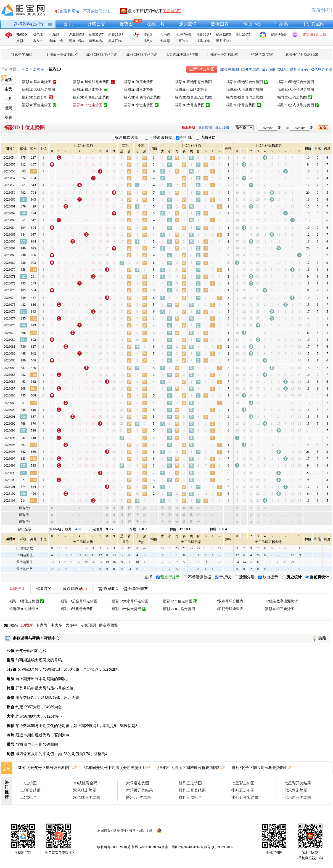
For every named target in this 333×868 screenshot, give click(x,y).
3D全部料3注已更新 (102, 54)
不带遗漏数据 (161, 138)
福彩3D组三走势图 (139, 90)
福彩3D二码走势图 (292, 97)
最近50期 (188, 127)
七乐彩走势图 (296, 790)
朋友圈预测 (109, 625)
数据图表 (220, 24)
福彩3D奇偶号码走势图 (142, 97)
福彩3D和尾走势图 (88, 90)
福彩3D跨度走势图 (139, 82)
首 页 (68, 24)
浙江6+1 (183, 41)
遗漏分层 (208, 138)
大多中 (71, 625)
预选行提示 (170, 577)
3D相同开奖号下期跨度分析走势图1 (114, 768)
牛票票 (281, 24)
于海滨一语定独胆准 (62, 54)
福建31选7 (204, 41)
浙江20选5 (243, 34)
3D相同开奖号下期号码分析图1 (44, 768)
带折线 (186, 138)
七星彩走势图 (243, 783)
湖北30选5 (76, 34)
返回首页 (104, 830)
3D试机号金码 (85, 783)
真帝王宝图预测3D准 (302, 54)
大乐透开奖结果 (139, 790)
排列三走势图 (190, 783)
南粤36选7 (96, 41)
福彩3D (22, 34)
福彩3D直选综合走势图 (245, 82)
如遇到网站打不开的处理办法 (85, 11)
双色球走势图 (321, 69)
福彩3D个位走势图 (139, 105)
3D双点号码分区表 (228, 601)
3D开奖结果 (250, 69)
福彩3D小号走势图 (241, 105)
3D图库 (27, 625)
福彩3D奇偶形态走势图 (91, 97)
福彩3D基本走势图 (37, 82)
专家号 (42, 625)
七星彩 (165, 41)
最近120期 (223, 127)
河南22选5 (76, 41)
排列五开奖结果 (245, 798)
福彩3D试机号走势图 (38, 90)
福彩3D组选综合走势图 (296, 82)
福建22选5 (223, 34)
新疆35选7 (96, 34)
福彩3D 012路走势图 (191, 90)
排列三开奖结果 (192, 790)
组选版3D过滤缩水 (24, 609)
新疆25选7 (116, 34)
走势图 (126, 24)
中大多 (57, 625)
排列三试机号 (190, 798)
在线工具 (156, 24)
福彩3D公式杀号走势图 (296, 105)
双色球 (38, 34)
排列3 (148, 34)
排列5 (148, 41)
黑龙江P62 (116, 41)
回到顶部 (145, 830)
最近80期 (205, 127)
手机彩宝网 (313, 24)
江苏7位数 (184, 34)
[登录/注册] (321, 10)
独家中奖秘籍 (22, 54)
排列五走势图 (243, 790)
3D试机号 (29, 798)
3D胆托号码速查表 (228, 609)
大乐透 (165, 34)
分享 (133, 830)
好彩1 (20, 41)
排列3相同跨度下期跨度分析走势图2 (188, 768)
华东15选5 (57, 41)
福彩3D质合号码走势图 (245, 97)
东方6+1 (39, 41)
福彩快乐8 (278, 34)
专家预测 (88, 625)
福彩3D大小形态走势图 (245, 90)
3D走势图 (29, 783)
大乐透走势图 (138, 783)
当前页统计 (319, 577)
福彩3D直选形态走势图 (193, 82)
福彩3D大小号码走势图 (296, 90)
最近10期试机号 (275, 69)
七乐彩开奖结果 (298, 798)
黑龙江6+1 (224, 41)
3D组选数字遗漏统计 (281, 601)
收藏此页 (111, 589)
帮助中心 (252, 24)
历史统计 (294, 577)
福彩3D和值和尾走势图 (91, 82)
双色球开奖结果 (87, 798)
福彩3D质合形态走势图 (193, 97)
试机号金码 (299, 69)
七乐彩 (54, 34)
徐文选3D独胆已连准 (182, 54)
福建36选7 (204, 34)
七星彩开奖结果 (298, 783)
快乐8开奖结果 (138, 798)
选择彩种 (120, 830)
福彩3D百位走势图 (37, 105)
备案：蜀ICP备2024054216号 (183, 847)
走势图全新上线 (314, 34)
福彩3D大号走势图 (190, 105)
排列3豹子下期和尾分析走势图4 (259, 768)
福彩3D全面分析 (35, 97)
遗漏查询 (188, 24)
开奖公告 (96, 24)
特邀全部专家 (262, 54)
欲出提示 (270, 577)
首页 (25, 69)
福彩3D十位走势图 (88, 105)
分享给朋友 (138, 589)
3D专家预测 (229, 69)
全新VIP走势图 (202, 69)
